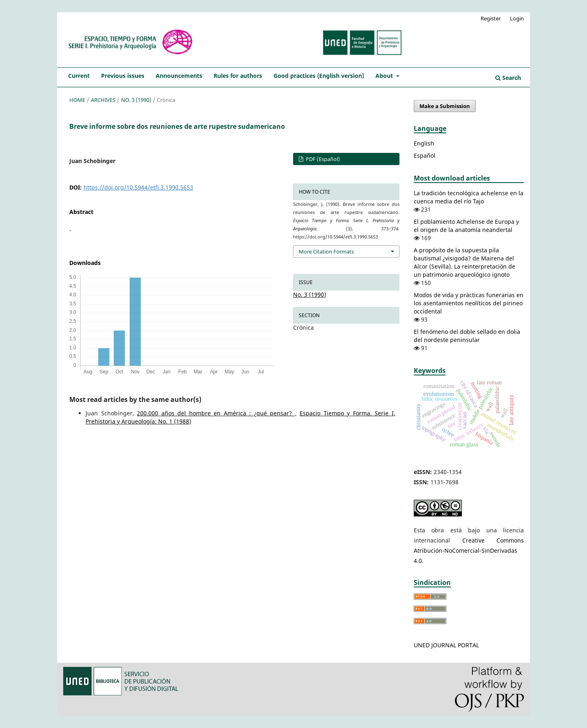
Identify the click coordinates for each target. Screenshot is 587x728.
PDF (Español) (322, 159)
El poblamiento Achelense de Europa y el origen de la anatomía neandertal (466, 226)
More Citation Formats (326, 251)
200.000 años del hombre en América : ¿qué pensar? (216, 413)
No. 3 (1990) (136, 100)
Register (491, 18)
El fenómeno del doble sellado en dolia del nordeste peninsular (467, 336)
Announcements (179, 76)
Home (77, 100)
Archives (103, 100)
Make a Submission (445, 106)
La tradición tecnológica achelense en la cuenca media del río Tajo (469, 197)
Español (425, 156)
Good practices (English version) (319, 76)
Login (517, 18)
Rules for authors (238, 76)
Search (508, 78)
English (424, 143)
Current (79, 76)
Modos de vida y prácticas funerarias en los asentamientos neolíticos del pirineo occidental (469, 303)
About (385, 76)
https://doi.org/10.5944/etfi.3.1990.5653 (138, 187)
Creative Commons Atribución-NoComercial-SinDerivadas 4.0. (469, 550)
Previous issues (123, 76)
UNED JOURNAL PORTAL (446, 645)
